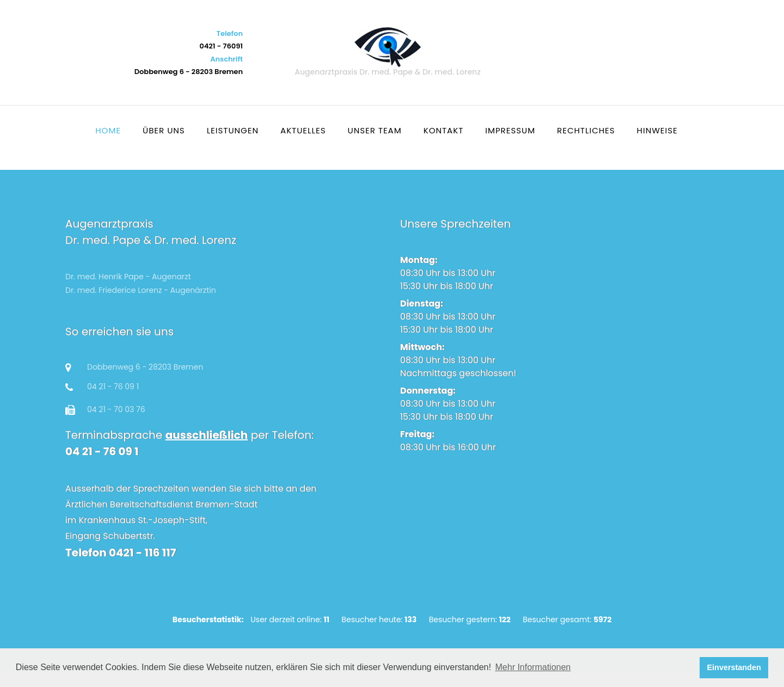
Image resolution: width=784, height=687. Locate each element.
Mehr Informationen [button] (533, 667)
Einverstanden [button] (734, 667)
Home (108, 130)
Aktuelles (303, 130)
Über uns (164, 130)
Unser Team (375, 130)
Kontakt (444, 130)
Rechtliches (586, 130)
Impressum (510, 130)
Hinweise (657, 130)
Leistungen (233, 130)
